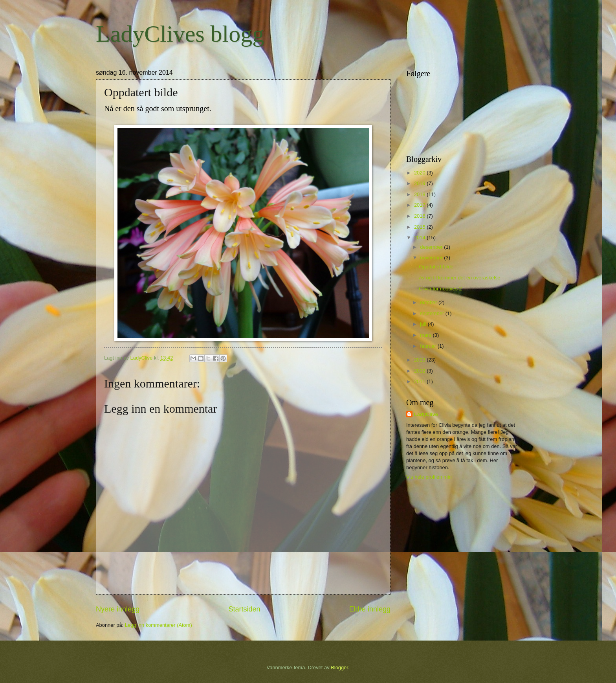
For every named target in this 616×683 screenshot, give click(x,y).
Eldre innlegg (370, 609)
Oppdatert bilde (436, 267)
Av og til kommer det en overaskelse (459, 278)
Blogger (339, 667)
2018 (420, 194)
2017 (420, 205)
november (432, 258)
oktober (429, 302)
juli (424, 324)
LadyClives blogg (180, 34)
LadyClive (426, 414)
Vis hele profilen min (429, 477)
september (433, 313)
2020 (420, 173)
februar (429, 346)
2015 (420, 227)
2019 (420, 183)
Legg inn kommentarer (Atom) (159, 625)
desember (432, 247)
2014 (420, 238)
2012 (420, 371)
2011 (420, 381)
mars (426, 335)
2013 (420, 360)
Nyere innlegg (118, 609)
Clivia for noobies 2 (440, 289)
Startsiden (244, 609)
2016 (420, 216)
